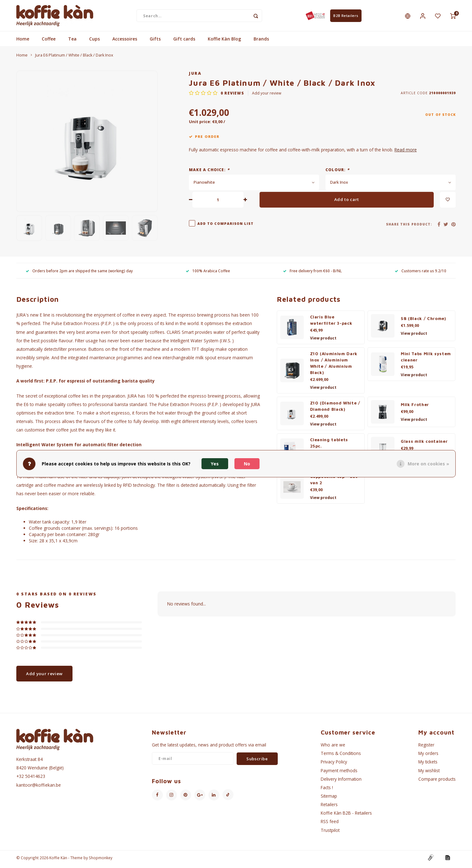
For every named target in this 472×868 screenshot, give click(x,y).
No (247, 464)
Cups (94, 42)
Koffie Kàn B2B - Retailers (346, 816)
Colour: (337, 172)
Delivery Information (341, 781)
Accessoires (125, 42)
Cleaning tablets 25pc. (329, 446)
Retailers (329, 807)
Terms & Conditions (341, 756)
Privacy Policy (334, 765)
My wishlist (429, 773)
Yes (215, 464)
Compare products (437, 781)
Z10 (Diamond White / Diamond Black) (335, 409)
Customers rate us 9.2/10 (421, 273)
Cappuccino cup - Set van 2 (334, 482)
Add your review (267, 96)
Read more (406, 152)
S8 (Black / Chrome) (424, 321)
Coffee (49, 42)
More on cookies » (428, 464)
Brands (261, 42)
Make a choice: (209, 172)
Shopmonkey (101, 860)
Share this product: (409, 227)
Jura (195, 76)
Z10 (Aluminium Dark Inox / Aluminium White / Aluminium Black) (334, 366)
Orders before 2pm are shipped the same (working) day (79, 273)
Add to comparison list (226, 226)
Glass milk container (424, 444)
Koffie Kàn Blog (224, 42)
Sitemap (329, 799)
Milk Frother (415, 407)
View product (323, 341)
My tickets (428, 765)
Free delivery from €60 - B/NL (312, 273)
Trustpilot (330, 833)
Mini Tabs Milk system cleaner (426, 360)
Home (23, 42)
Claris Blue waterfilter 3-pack (331, 323)
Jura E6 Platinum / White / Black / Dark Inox (74, 58)
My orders (428, 756)
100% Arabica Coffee (208, 273)
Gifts (155, 42)
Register (426, 748)
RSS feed (330, 824)
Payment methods (339, 773)
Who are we (333, 748)
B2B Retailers (346, 17)
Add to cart (347, 202)
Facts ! (327, 790)
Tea (72, 42)
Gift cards (184, 42)
